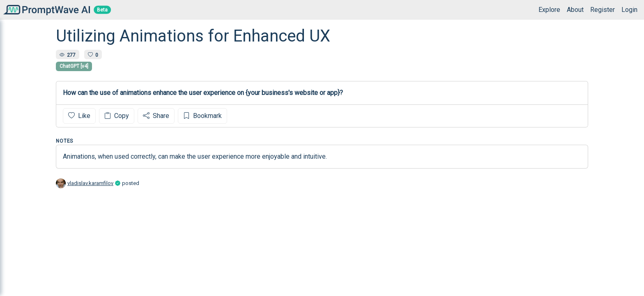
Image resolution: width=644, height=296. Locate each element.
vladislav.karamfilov (90, 183)
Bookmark (202, 116)
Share (156, 116)
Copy (117, 116)
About (575, 10)
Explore (549, 10)
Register (603, 10)
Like (79, 116)
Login (629, 10)
